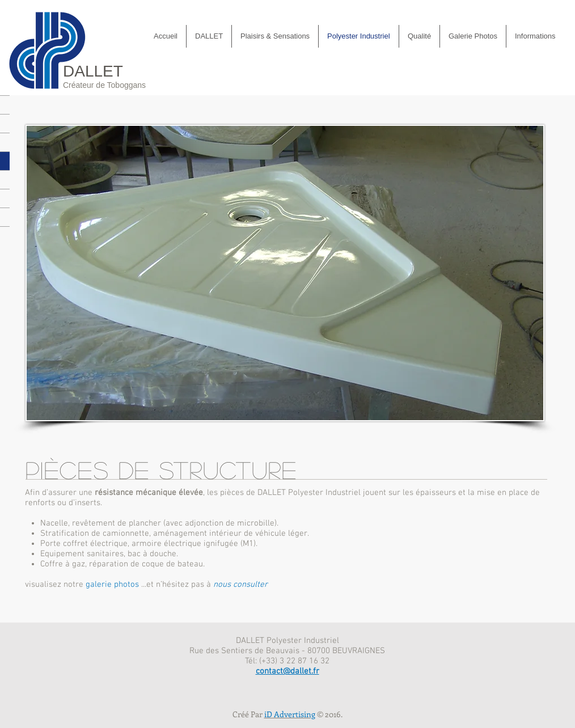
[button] (473, 36)
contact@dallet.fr (287, 671)
